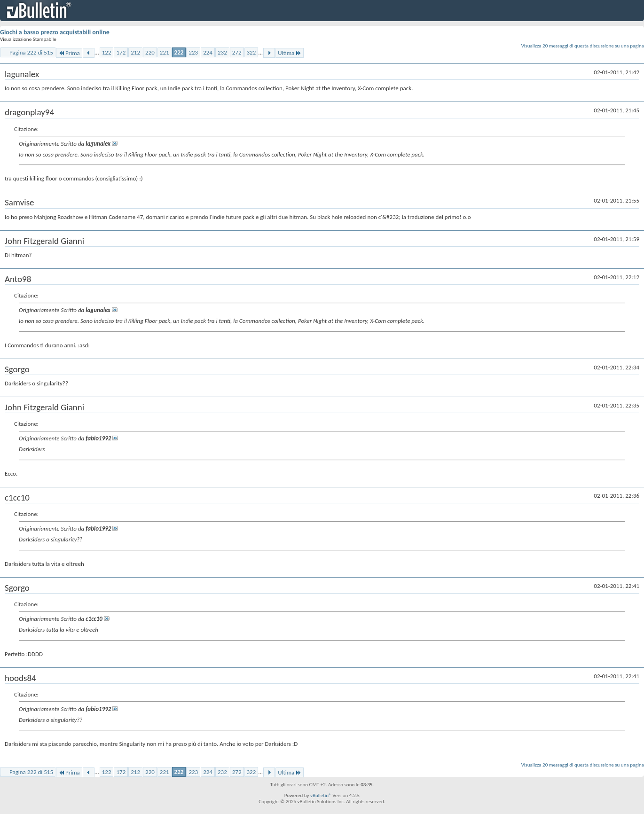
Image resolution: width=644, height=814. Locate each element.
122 (107, 52)
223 (193, 52)
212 (135, 52)
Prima (69, 53)
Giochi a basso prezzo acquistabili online (55, 32)
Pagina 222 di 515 (31, 52)
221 (165, 52)
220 (150, 52)
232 (222, 52)
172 (121, 52)
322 (251, 52)
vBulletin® (321, 795)
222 (179, 52)
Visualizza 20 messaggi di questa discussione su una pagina (583, 46)
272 (237, 52)
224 (208, 52)
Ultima (290, 53)
